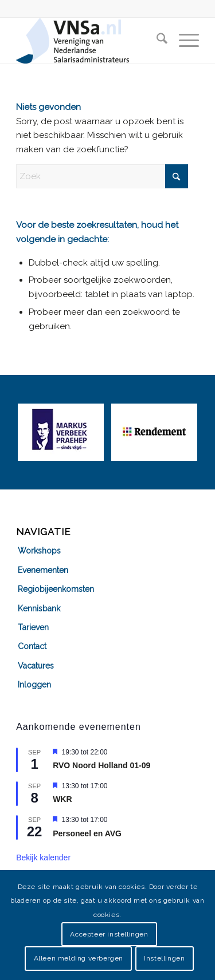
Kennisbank (39, 608)
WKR (62, 799)
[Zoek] (156, 41)
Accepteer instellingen (109, 934)
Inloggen (34, 685)
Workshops (39, 551)
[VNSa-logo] (89, 41)
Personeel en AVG (87, 833)
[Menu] (183, 41)
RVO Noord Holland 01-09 (101, 765)
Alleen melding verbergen (79, 958)
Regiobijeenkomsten (56, 589)
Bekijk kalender (43, 857)
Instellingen (164, 958)
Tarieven (33, 627)
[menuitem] (156, 41)
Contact (32, 646)
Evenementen (43, 570)
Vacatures (36, 666)
